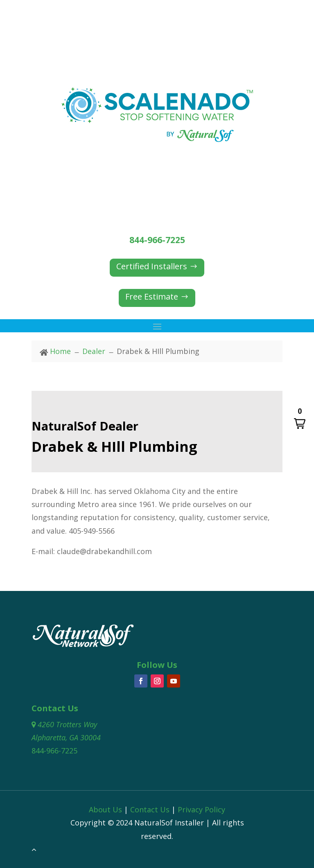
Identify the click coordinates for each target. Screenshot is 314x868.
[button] (300, 419)
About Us (105, 809)
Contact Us (150, 809)
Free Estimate (152, 296)
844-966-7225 (157, 240)
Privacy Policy (201, 809)
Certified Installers (152, 266)
